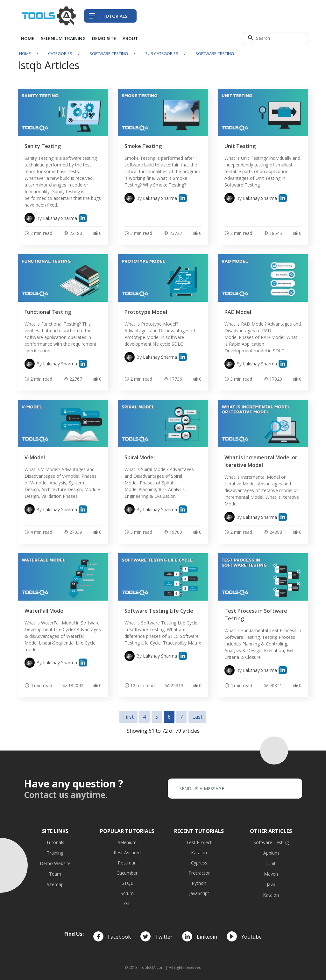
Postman (127, 863)
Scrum (127, 893)
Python (199, 883)
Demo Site (104, 38)
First (128, 717)
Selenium (127, 842)
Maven (271, 874)
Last (197, 717)
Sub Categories (162, 53)
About (130, 38)
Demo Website (55, 863)
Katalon (199, 853)
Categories (60, 53)
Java (271, 884)
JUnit (271, 863)
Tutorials (55, 842)
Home (28, 38)
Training (55, 853)
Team (55, 874)
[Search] (275, 38)
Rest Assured (127, 853)
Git (127, 903)
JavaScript (199, 893)
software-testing (109, 53)
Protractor (199, 873)
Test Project (199, 842)
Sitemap (55, 884)
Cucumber (127, 873)
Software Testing (271, 842)
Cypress (199, 863)
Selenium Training (63, 38)
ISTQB (127, 883)
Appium (271, 853)
